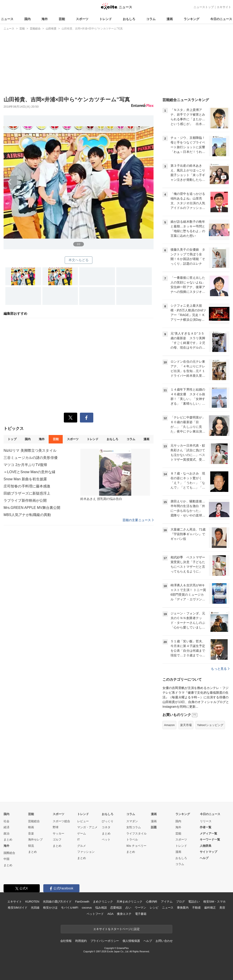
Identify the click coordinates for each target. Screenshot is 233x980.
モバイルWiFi (70, 908)
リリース (206, 821)
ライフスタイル (136, 833)
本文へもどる (79, 260)
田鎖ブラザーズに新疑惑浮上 (27, 493)
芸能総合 (34, 821)
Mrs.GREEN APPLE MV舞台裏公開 (32, 508)
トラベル (132, 840)
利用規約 (81, 941)
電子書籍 (141, 914)
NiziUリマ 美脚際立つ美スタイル (30, 450)
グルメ (82, 846)
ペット (106, 840)
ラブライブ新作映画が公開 (25, 500)
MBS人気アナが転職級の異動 (27, 515)
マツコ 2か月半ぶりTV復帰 (25, 465)
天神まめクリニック (129, 902)
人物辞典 (206, 846)
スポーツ (82, 19)
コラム (151, 19)
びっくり (108, 821)
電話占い (194, 902)
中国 (6, 859)
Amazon (169, 725)
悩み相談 (101, 908)
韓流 (31, 846)
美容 (222, 908)
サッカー (58, 833)
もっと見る (220, 669)
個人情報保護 (131, 941)
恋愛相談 (116, 908)
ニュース (7, 19)
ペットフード (95, 914)
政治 (6, 833)
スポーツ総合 (61, 821)
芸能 (62, 19)
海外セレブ (35, 840)
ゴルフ (57, 840)
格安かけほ (50, 908)
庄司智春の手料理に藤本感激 (27, 486)
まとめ (8, 840)
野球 (56, 827)
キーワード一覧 (210, 840)
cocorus (87, 908)
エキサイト (224, 7)
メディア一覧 (208, 833)
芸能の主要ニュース (138, 520)
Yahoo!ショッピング (210, 725)
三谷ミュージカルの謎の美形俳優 (31, 458)
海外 (45, 19)
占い (128, 908)
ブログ (180, 902)
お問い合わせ (164, 941)
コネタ (106, 827)
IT (79, 840)
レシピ (154, 908)
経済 (6, 827)
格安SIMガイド (18, 908)
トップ (12, 439)
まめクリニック (103, 902)
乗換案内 (183, 908)
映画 (31, 827)
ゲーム (82, 833)
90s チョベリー (136, 846)
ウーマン (140, 908)
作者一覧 (206, 827)
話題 (154, 827)
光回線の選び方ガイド (57, 902)
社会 (6, 821)
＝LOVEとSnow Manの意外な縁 (30, 472)
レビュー (83, 821)
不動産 (197, 908)
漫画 (170, 19)
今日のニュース (221, 19)
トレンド (106, 19)
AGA (110, 914)
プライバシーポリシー (105, 941)
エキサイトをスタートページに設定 (116, 929)
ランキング (191, 19)
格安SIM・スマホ (214, 902)
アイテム (167, 902)
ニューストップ (204, 7)
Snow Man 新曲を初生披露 (25, 479)
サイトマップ (208, 852)
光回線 (35, 908)
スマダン (132, 821)
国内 (27, 19)
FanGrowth (82, 902)
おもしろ (129, 19)
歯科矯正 (210, 908)
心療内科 (152, 902)
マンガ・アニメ (87, 827)
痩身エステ (124, 914)
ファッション (86, 852)
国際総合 (9, 853)
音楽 (31, 833)
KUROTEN (32, 902)
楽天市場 (186, 725)
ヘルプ (204, 858)
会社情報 (66, 941)
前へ (79, 177)
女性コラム (134, 827)
